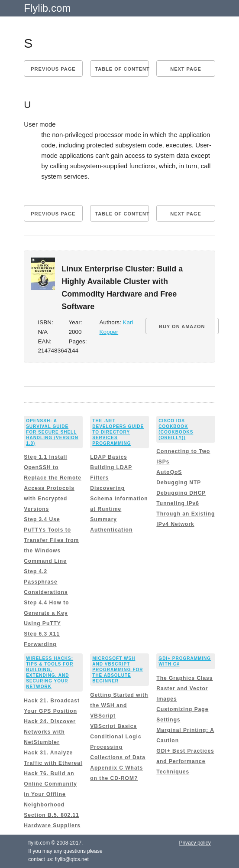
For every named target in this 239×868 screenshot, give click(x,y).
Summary (103, 519)
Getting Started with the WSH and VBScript (119, 705)
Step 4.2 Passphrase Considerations (46, 582)
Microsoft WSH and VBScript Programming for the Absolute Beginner (118, 670)
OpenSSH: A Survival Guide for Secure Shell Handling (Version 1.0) (52, 432)
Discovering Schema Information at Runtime (119, 499)
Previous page (53, 69)
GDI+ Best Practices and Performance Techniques (185, 761)
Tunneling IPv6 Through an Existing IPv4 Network (186, 514)
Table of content (122, 69)
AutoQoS (169, 472)
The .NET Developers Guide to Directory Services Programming (118, 432)
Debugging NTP (179, 483)
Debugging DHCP (181, 493)
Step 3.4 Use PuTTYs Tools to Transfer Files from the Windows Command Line (51, 540)
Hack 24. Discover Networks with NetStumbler (50, 732)
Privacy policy (195, 843)
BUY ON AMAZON (182, 326)
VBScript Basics (113, 726)
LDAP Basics (108, 457)
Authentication (111, 530)
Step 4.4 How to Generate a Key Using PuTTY (46, 613)
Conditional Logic (116, 737)
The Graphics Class (184, 678)
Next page (186, 69)
